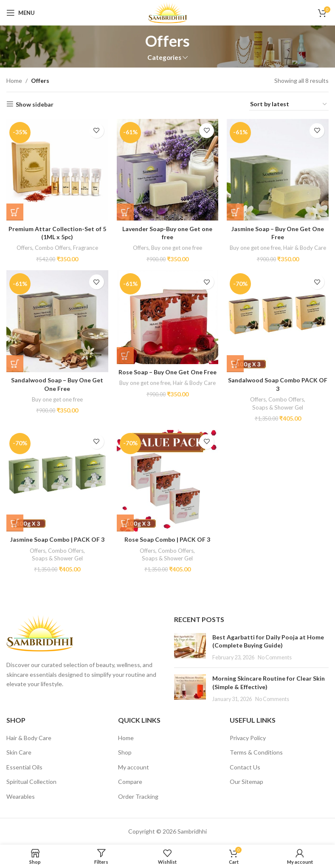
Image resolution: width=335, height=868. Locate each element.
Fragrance (86, 248)
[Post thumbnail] (190, 647)
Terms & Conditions (256, 752)
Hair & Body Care (305, 248)
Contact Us (245, 767)
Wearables (21, 796)
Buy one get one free (177, 248)
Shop (125, 752)
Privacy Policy (248, 738)
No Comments (275, 657)
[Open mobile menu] (21, 13)
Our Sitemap (246, 782)
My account (134, 767)
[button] (15, 212)
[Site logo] (167, 12)
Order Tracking (138, 796)
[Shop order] (289, 105)
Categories (164, 58)
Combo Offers (53, 248)
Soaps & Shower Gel (278, 407)
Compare (130, 782)
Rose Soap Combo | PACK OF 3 (167, 539)
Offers (24, 248)
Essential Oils (24, 767)
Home (14, 81)
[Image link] (40, 632)
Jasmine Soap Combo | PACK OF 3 (57, 539)
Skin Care (19, 752)
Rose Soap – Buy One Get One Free (167, 372)
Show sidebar (35, 104)
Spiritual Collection (31, 782)
